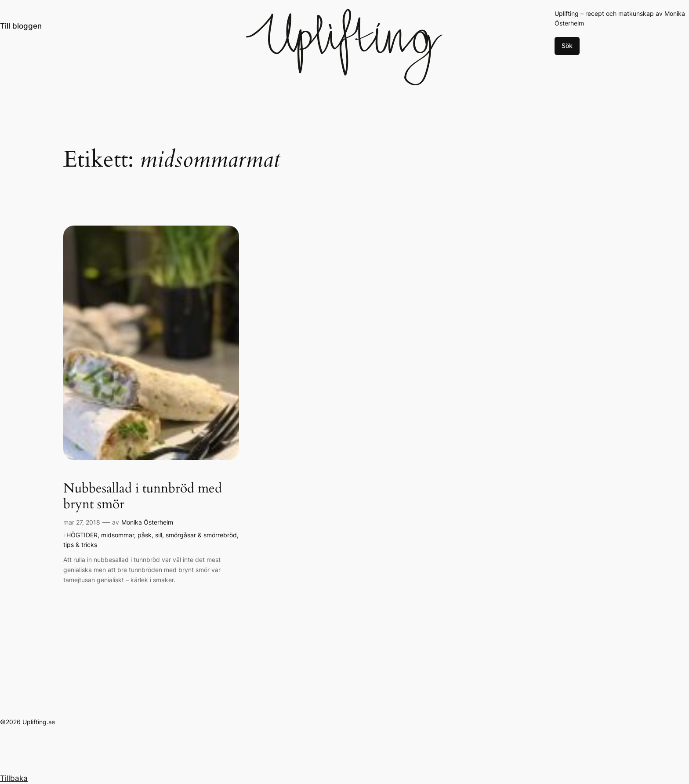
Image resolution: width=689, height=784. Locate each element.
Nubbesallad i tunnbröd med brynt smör (143, 497)
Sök (567, 46)
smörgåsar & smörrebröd (201, 535)
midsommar (118, 535)
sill (159, 535)
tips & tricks (80, 545)
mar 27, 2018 (82, 522)
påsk (145, 535)
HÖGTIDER (82, 535)
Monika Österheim (147, 522)
